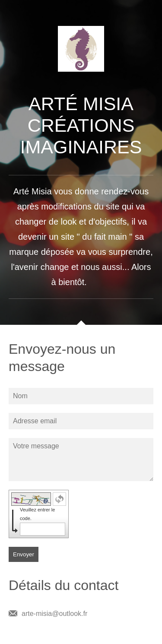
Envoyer (24, 554)
